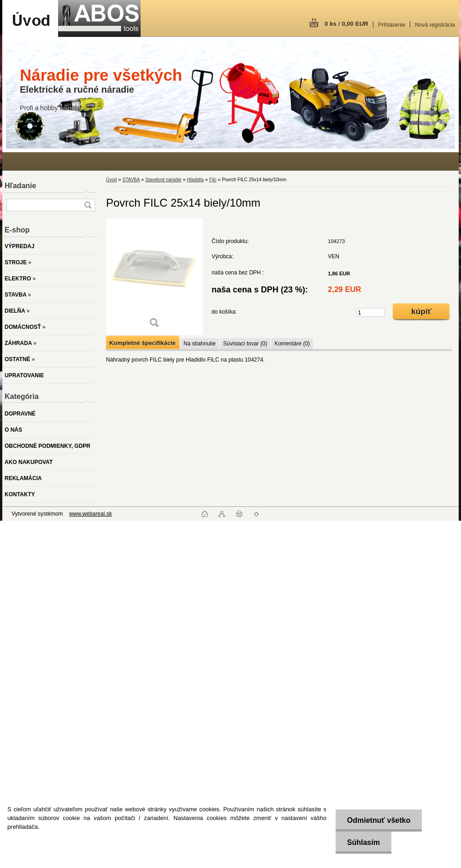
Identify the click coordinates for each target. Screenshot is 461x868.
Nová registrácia (435, 25)
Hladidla (195, 180)
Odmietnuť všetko (378, 820)
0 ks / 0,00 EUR (346, 24)
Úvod (111, 180)
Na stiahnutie (200, 344)
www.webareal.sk (91, 514)
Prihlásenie (392, 25)
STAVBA (131, 180)
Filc (213, 180)
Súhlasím (363, 842)
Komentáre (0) (292, 344)
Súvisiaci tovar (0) (245, 344)
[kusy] (371, 312)
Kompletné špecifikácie (142, 343)
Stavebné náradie (163, 180)
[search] (88, 205)
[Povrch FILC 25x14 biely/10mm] (154, 276)
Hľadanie (20, 186)
